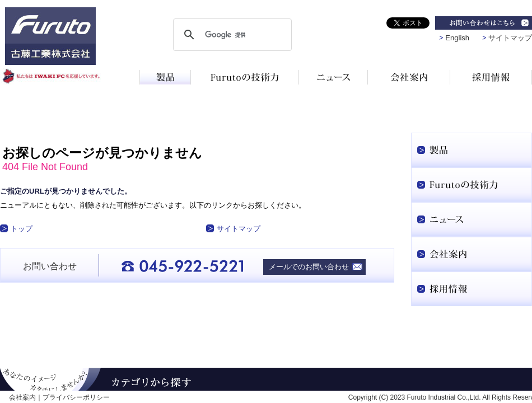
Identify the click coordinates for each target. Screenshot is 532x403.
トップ (22, 229)
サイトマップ (510, 38)
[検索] (231, 35)
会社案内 (22, 397)
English (457, 38)
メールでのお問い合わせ (309, 267)
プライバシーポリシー (76, 397)
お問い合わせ (50, 266)
